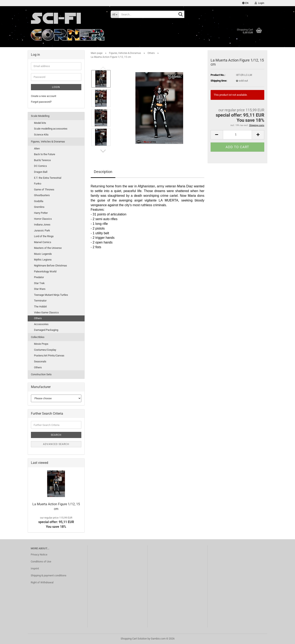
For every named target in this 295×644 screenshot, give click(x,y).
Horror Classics (43, 219)
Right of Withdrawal (42, 582)
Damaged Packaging (46, 330)
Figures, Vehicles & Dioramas (48, 142)
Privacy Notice (39, 555)
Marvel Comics (43, 242)
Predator (39, 277)
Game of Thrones (44, 189)
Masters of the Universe (48, 248)
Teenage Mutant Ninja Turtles (51, 295)
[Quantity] (237, 135)
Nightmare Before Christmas (50, 266)
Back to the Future (45, 154)
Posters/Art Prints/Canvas (49, 356)
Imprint (35, 568)
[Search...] (115, 14)
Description (103, 172)
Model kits (40, 123)
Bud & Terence (42, 160)
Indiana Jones (42, 225)
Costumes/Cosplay (45, 350)
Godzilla (39, 201)
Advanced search (56, 444)
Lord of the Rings (44, 236)
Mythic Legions (43, 260)
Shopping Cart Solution (134, 639)
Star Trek (39, 283)
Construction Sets (41, 374)
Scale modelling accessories (51, 129)
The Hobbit (40, 307)
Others (38, 318)
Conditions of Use (41, 562)
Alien (37, 148)
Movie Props (41, 344)
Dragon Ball (41, 172)
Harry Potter (41, 213)
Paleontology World (45, 271)
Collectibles (38, 337)
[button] (245, 3)
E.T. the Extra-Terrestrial (48, 178)
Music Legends (43, 254)
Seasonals (40, 361)
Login (56, 87)
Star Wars (40, 289)
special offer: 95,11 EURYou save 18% (56, 522)
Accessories (41, 324)
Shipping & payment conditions (49, 575)
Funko (38, 184)
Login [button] (259, 3)
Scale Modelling (40, 116)
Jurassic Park (42, 230)
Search (56, 435)
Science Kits (41, 135)
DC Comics (40, 166)
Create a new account (44, 96)
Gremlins (39, 207)
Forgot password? (41, 102)
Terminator (40, 301)
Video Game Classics (46, 312)
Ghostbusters (42, 195)
